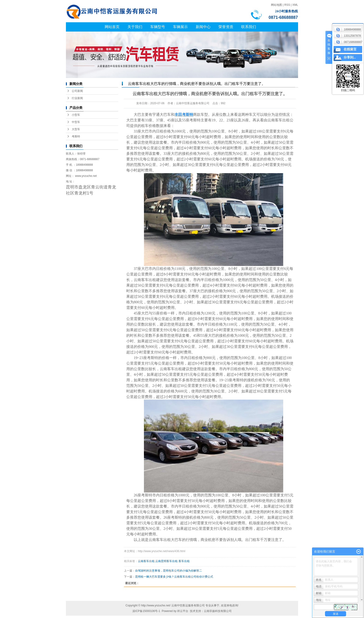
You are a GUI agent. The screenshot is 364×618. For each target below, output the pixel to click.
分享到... (350, 57)
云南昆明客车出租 (166, 561)
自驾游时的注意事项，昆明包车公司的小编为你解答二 (169, 571)
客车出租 (184, 561)
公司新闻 (77, 91)
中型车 (76, 122)
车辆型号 (158, 27)
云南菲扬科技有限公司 (218, 611)
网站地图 (276, 5)
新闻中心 (203, 27)
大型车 (76, 129)
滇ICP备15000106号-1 (146, 611)
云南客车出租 (279, 120)
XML (295, 5)
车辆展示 (180, 27)
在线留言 (350, 49)
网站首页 (112, 27)
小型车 (76, 115)
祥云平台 (183, 611)
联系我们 (249, 27)
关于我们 (135, 27)
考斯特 (76, 136)
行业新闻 (77, 98)
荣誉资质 (226, 27)
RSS (287, 5)
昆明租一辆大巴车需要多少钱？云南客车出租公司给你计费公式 (174, 577)
